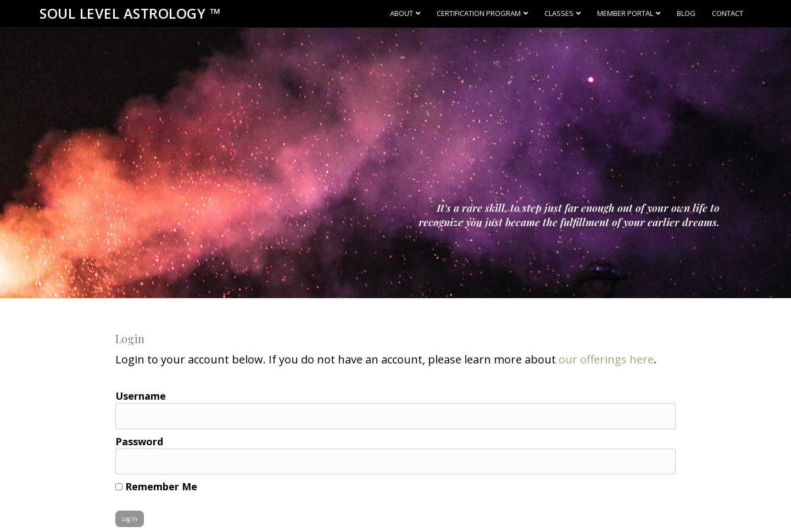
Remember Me (156, 486)
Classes (559, 13)
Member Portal (625, 13)
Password (139, 441)
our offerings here (606, 359)
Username (141, 396)
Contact (728, 13)
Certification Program (479, 13)
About (402, 13)
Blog (686, 13)
